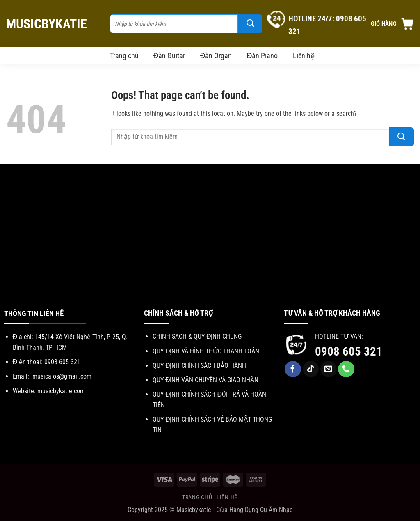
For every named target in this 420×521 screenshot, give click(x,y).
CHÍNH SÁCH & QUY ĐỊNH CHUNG (197, 336)
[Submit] (250, 24)
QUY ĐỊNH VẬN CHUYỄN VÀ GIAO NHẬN (206, 380)
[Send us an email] (329, 369)
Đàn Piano (262, 56)
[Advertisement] (210, 246)
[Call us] (346, 369)
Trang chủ (124, 56)
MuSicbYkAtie (47, 24)
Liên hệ (304, 56)
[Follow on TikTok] (311, 369)
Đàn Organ (216, 56)
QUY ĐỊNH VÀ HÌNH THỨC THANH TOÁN (206, 351)
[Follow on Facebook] (293, 369)
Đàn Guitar (169, 56)
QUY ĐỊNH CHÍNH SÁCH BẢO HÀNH (200, 366)
